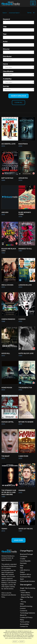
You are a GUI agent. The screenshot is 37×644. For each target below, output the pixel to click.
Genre (5, 64)
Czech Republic (25, 561)
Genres (31, 13)
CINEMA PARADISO (8, 319)
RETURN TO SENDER (26, 422)
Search (5, 13)
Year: (5, 34)
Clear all (18, 102)
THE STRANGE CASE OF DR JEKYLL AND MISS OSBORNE (9, 492)
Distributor (7, 56)
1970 (20, 216)
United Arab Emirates (27, 581)
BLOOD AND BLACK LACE (9, 250)
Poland (22, 572)
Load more (18, 540)
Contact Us (24, 626)
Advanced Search (14, 13)
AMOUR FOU (23, 178)
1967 (20, 251)
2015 (3, 146)
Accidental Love (8, 144)
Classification (8, 71)
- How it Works (25, 593)
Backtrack (23, 144)
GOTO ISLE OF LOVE (26, 353)
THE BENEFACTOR (25, 388)
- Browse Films (25, 595)
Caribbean (24, 556)
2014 (20, 180)
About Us (23, 615)
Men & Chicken (7, 285)
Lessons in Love (25, 285)
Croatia (23, 559)
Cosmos (22, 319)
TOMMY (4, 529)
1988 (3, 321)
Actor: (5, 42)
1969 (20, 356)
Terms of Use (25, 622)
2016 (20, 146)
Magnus (22, 490)
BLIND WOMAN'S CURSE (25, 213)
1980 (3, 497)
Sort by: (6, 86)
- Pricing (23, 602)
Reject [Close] (15, 642)
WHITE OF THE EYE (26, 529)
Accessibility (24, 624)
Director (6, 49)
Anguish (5, 212)
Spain (22, 579)
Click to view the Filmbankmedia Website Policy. (9, 595)
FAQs (22, 604)
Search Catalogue (18, 96)
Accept (22, 642)
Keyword (6, 19)
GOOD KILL (6, 353)
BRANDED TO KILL (25, 249)
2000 (3, 180)
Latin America (25, 570)
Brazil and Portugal (26, 554)
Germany (23, 563)
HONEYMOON (7, 388)
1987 (20, 531)
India (22, 565)
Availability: (7, 79)
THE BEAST (6, 456)
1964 (3, 253)
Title (5, 27)
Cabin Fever (23, 456)
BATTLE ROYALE (7, 178)
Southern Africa (25, 574)
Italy (21, 568)
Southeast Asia (25, 577)
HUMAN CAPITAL (8, 422)
